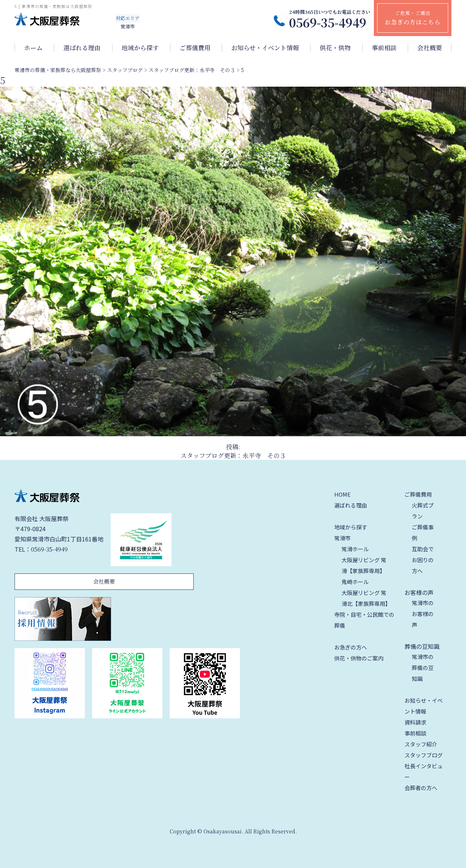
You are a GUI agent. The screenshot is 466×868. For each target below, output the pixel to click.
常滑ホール (355, 549)
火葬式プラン (423, 511)
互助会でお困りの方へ (423, 560)
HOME (342, 494)
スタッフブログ (424, 755)
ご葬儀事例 (423, 532)
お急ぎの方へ (351, 647)
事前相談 (384, 48)
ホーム (33, 48)
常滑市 (342, 538)
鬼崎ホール (355, 582)
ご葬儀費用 (195, 48)
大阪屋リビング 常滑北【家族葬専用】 (366, 598)
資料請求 (415, 722)
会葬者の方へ (421, 788)
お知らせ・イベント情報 (265, 48)
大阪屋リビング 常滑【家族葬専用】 (364, 565)
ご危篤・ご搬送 (413, 18)
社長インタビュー (424, 771)
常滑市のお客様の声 (423, 614)
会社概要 (430, 48)
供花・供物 (335, 48)
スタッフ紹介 (421, 744)
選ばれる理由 (82, 48)
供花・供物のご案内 (359, 658)
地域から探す (140, 48)
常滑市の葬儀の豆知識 (423, 668)
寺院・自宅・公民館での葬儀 (364, 620)
